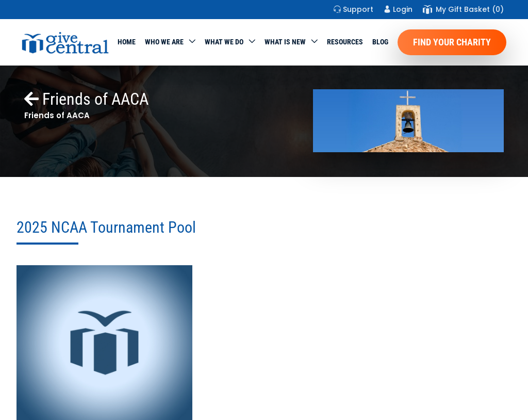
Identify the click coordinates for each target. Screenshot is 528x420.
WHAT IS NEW (285, 42)
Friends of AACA (86, 99)
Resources (345, 42)
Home (127, 42)
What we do (224, 42)
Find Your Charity (452, 42)
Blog (380, 42)
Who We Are (164, 42)
